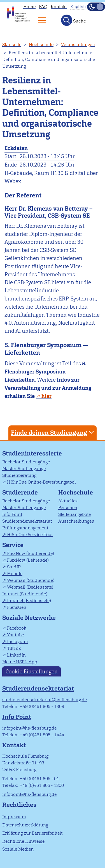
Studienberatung (19, 475)
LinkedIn (16, 655)
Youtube (15, 635)
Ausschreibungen (76, 521)
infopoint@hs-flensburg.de (29, 728)
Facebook (17, 628)
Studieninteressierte (32, 453)
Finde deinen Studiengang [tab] (53, 432)
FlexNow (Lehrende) (28, 560)
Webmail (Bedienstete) (30, 587)
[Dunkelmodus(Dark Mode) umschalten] (96, 7)
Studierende (20, 492)
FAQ (43, 7)
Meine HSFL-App (20, 662)
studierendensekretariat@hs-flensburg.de (45, 700)
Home (29, 7)
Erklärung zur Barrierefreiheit (32, 833)
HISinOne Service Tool (30, 535)
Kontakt (59, 7)
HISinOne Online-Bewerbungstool (41, 482)
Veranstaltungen (78, 45)
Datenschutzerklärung (25, 825)
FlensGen (17, 607)
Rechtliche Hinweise (23, 841)
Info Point (12, 514)
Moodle (15, 574)
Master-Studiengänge (24, 469)
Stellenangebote (74, 514)
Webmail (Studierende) (31, 580)
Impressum (14, 817)
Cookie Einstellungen (32, 671)
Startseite (12, 45)
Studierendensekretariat (27, 521)
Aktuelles (68, 501)
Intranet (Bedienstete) (29, 601)
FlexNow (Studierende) (31, 553)
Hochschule (41, 45)
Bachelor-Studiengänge (26, 462)
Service (13, 545)
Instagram (17, 642)
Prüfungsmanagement (25, 528)
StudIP (14, 567)
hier (46, 396)
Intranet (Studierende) (25, 594)
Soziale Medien (18, 849)
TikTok (14, 648)
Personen (68, 508)
